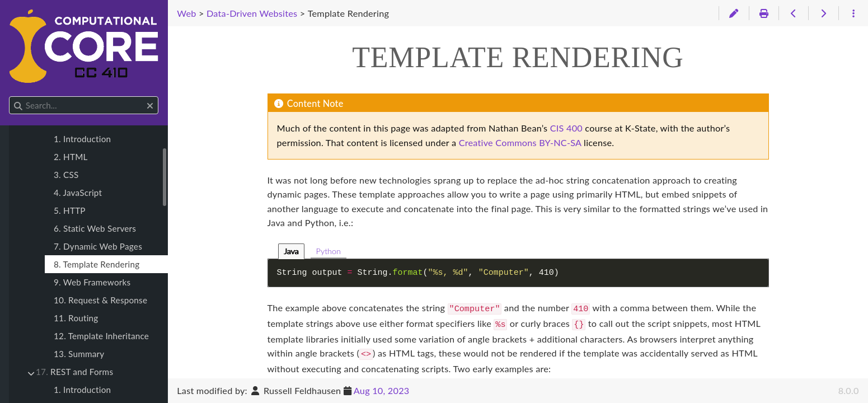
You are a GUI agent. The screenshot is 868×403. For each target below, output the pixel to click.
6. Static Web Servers (95, 228)
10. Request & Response (100, 300)
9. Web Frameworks (92, 282)
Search (10, 97)
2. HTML (71, 157)
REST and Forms (74, 372)
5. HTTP (70, 210)
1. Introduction (82, 139)
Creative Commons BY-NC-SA (520, 142)
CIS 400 (566, 128)
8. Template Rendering (97, 264)
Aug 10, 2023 (382, 390)
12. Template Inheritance (101, 336)
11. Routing (76, 318)
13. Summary (79, 354)
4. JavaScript (78, 193)
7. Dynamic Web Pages (98, 246)
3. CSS (66, 175)
